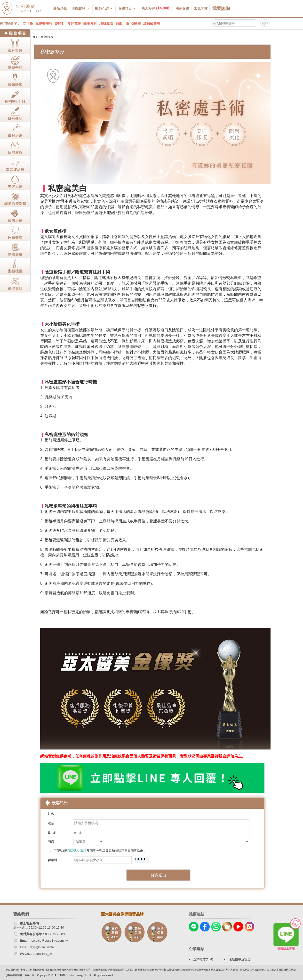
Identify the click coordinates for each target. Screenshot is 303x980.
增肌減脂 (106, 24)
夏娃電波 (74, 24)
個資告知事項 (77, 851)
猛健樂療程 (44, 24)
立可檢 (28, 24)
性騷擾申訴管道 (240, 959)
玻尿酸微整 (152, 24)
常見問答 (201, 8)
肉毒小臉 (122, 24)
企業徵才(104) (203, 959)
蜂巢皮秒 (90, 24)
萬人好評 (156, 8)
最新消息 (60, 8)
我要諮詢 (221, 8)
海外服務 (182, 8)
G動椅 (136, 24)
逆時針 (60, 24)
